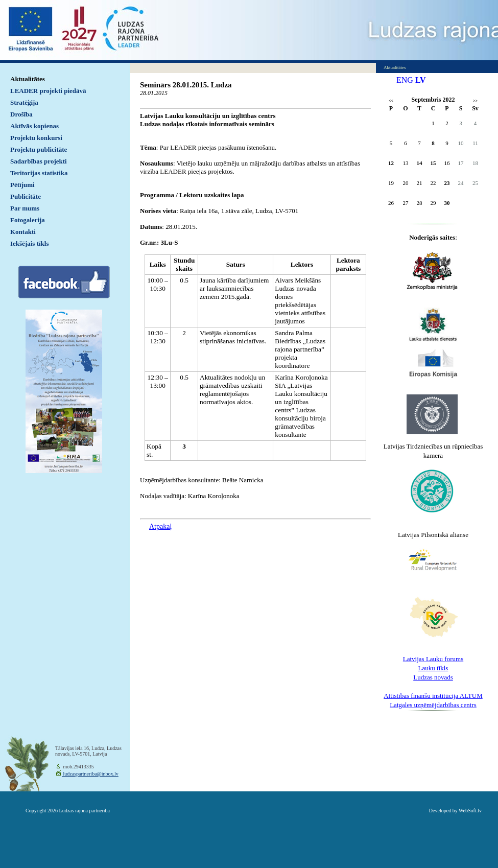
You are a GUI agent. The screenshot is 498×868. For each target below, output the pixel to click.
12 (391, 163)
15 (433, 163)
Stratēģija (24, 102)
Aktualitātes (28, 79)
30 (447, 203)
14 (420, 163)
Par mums (25, 208)
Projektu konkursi (36, 138)
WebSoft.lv (470, 811)
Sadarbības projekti (39, 161)
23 (447, 183)
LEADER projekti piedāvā (48, 91)
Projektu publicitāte (39, 149)
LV (421, 80)
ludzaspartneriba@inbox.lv (90, 774)
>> (475, 101)
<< (391, 101)
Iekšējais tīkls (29, 243)
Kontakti (23, 232)
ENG (405, 80)
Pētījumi (22, 185)
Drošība (21, 114)
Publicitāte (26, 196)
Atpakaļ (160, 526)
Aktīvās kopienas (34, 126)
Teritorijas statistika (39, 173)
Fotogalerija (28, 220)
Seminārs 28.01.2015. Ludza (186, 85)
